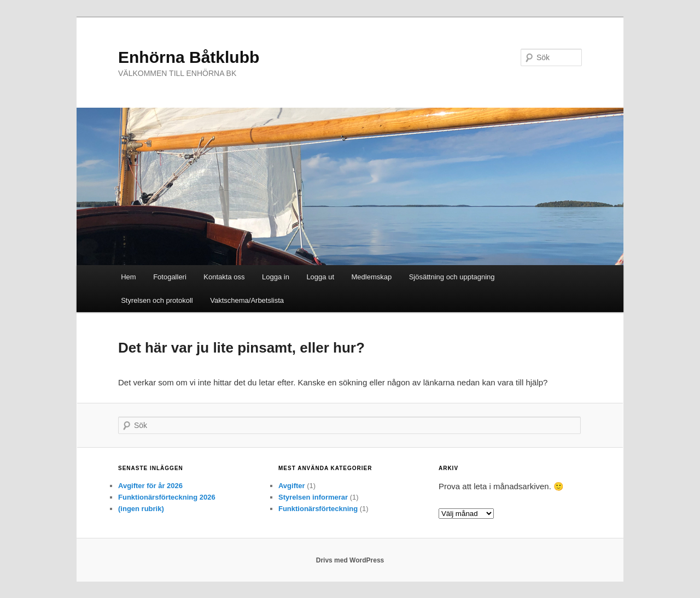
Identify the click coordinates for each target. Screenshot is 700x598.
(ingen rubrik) (141, 509)
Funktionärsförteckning (318, 509)
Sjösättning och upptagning (452, 277)
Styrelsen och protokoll (157, 300)
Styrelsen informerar (313, 497)
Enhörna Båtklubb (189, 57)
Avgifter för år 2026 (150, 486)
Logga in (276, 277)
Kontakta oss (224, 277)
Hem (128, 277)
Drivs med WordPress (350, 560)
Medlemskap (372, 277)
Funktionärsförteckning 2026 (167, 497)
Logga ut (320, 277)
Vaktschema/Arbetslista (247, 300)
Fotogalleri (170, 277)
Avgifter (292, 486)
